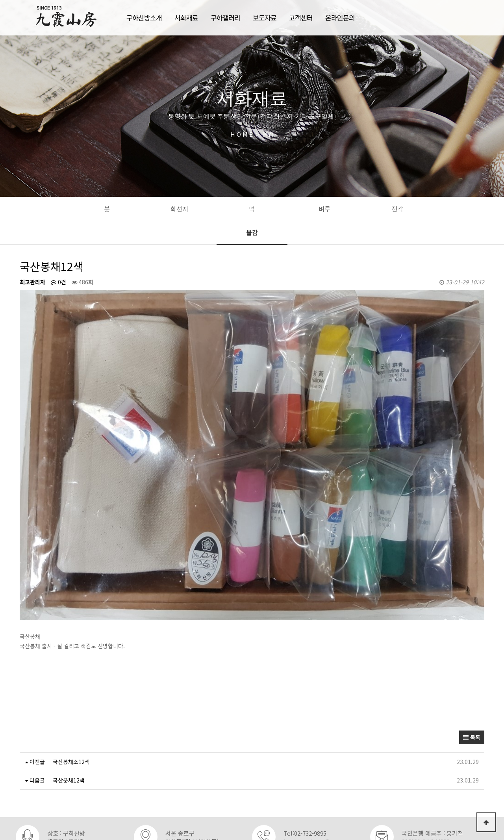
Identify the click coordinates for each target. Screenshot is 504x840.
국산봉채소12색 (71, 714)
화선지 (179, 209)
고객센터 (301, 18)
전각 (397, 209)
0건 (58, 282)
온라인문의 (340, 18)
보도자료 (265, 18)
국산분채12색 (69, 732)
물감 (252, 232)
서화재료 (186, 18)
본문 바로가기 (0, 0)
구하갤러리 (225, 18)
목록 (472, 689)
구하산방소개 (144, 18)
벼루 (324, 209)
